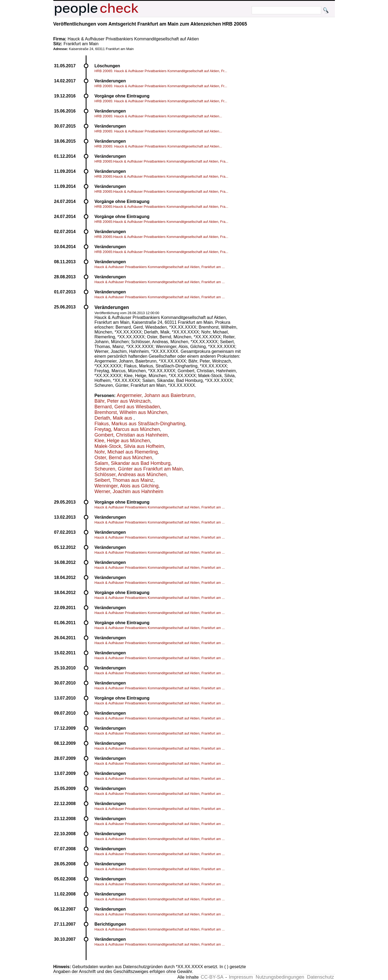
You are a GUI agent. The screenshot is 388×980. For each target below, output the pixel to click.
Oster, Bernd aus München (123, 458)
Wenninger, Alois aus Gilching (127, 486)
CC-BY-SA (212, 977)
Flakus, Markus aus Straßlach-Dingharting (140, 424)
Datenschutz (320, 977)
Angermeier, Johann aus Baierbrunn (155, 395)
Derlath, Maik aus (114, 418)
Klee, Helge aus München (122, 441)
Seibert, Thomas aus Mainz (124, 480)
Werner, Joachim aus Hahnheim (129, 491)
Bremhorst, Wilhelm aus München (131, 412)
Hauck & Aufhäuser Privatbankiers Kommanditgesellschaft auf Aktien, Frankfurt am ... (160, 267)
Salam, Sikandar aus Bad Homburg (133, 463)
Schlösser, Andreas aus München (131, 475)
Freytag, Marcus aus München (127, 429)
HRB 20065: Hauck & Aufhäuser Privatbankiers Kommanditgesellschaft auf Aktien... (158, 116)
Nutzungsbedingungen (280, 977)
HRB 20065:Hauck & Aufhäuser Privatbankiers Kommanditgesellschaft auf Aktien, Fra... (162, 161)
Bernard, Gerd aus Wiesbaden (127, 407)
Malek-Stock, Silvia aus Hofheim (129, 446)
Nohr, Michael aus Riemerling (126, 452)
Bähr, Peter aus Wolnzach (123, 401)
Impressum (241, 977)
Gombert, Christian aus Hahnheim (131, 435)
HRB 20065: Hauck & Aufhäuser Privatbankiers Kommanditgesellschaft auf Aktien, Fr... (161, 71)
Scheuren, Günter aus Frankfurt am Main (139, 469)
